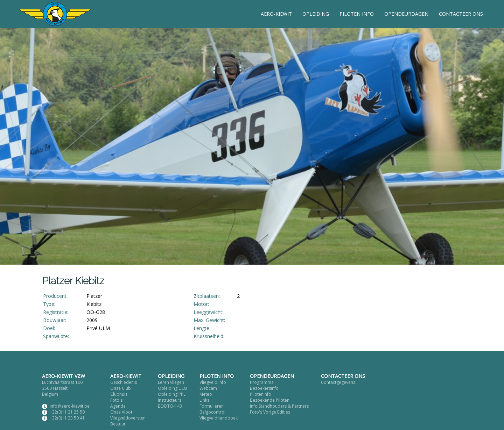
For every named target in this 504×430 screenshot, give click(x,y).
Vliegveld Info (213, 382)
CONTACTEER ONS (461, 14)
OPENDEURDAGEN (406, 14)
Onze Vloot (121, 412)
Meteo (206, 394)
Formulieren (212, 406)
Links (204, 400)
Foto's (116, 400)
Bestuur (118, 424)
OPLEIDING (316, 14)
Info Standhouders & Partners (279, 406)
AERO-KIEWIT (276, 14)
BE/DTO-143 (170, 406)
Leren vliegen (171, 382)
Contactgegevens (338, 382)
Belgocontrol (212, 412)
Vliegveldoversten (128, 418)
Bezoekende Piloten (270, 400)
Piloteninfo (261, 394)
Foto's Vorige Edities (270, 412)
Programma (262, 382)
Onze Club (121, 388)
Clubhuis (119, 394)
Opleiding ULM (173, 388)
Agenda (118, 406)
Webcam (208, 388)
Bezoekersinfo (264, 388)
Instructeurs (170, 400)
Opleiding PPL (172, 394)
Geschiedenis (124, 382)
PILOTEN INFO (357, 14)
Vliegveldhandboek (219, 418)
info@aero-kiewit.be (70, 406)
